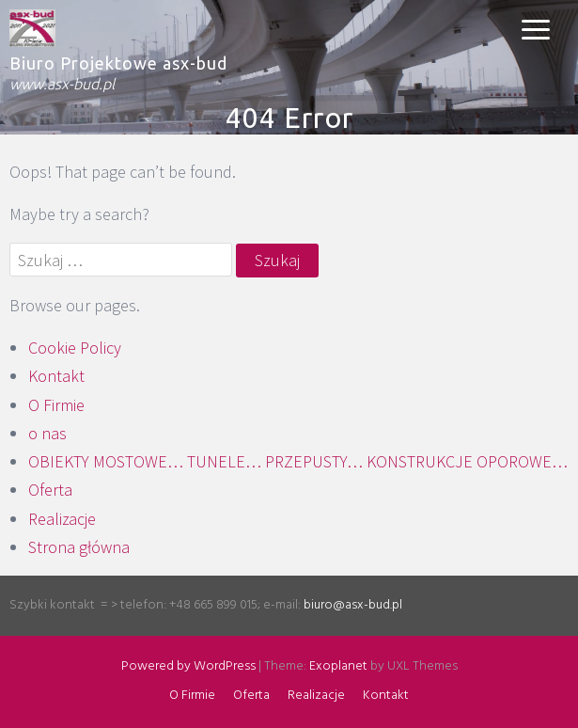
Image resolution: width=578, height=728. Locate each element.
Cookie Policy (75, 348)
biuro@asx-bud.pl (353, 605)
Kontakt (56, 376)
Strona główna (79, 547)
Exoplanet (338, 666)
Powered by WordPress (188, 666)
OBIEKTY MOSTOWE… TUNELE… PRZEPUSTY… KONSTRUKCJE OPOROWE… (298, 461)
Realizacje (62, 519)
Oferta (50, 490)
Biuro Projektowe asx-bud (118, 63)
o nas (47, 433)
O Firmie (56, 405)
